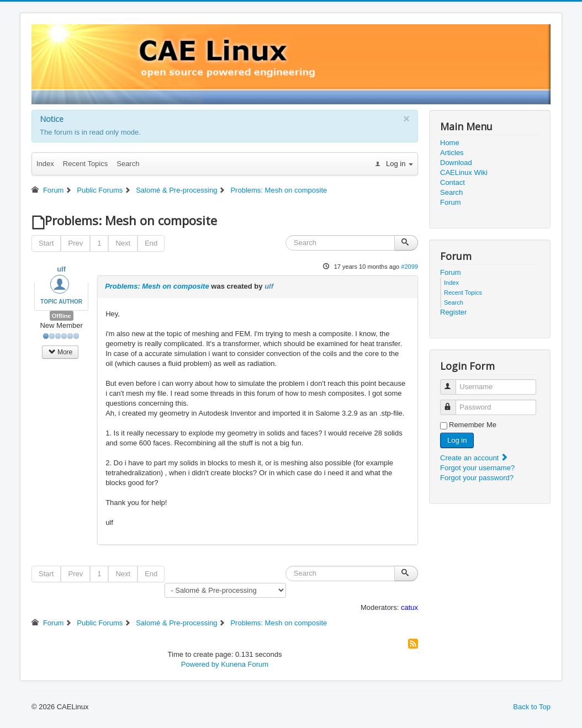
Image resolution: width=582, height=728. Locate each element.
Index (45, 164)
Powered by (200, 664)
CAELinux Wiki (464, 172)
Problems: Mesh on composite (157, 286)
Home (450, 143)
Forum (451, 202)
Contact (453, 182)
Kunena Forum (245, 664)
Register (453, 312)
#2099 (409, 267)
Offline (62, 316)
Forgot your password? (477, 478)
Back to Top (532, 707)
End (151, 243)
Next (123, 243)
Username (453, 382)
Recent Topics (85, 164)
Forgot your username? (477, 468)
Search (128, 164)
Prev (75, 243)
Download (456, 163)
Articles (452, 153)
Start (46, 243)
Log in (457, 440)
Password (453, 403)
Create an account (474, 458)
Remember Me (473, 425)
